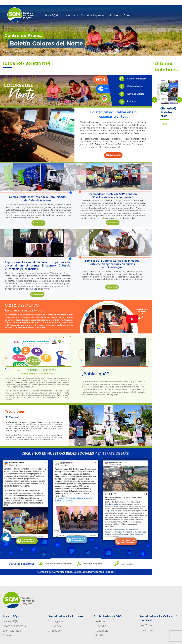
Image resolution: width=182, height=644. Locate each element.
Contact (8, 636)
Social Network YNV (109, 616)
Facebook (55, 631)
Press (128, 15)
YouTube (145, 626)
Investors (72, 15)
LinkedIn (54, 626)
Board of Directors (14, 626)
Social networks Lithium (66, 616)
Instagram (55, 622)
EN (137, 15)
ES (143, 15)
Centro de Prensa (21, 52)
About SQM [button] (52, 15)
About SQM (11, 616)
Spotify (99, 636)
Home (6, 52)
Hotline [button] (115, 15)
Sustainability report (95, 15)
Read (164, 124)
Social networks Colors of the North (158, 618)
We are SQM (11, 622)
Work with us (13, 631)
